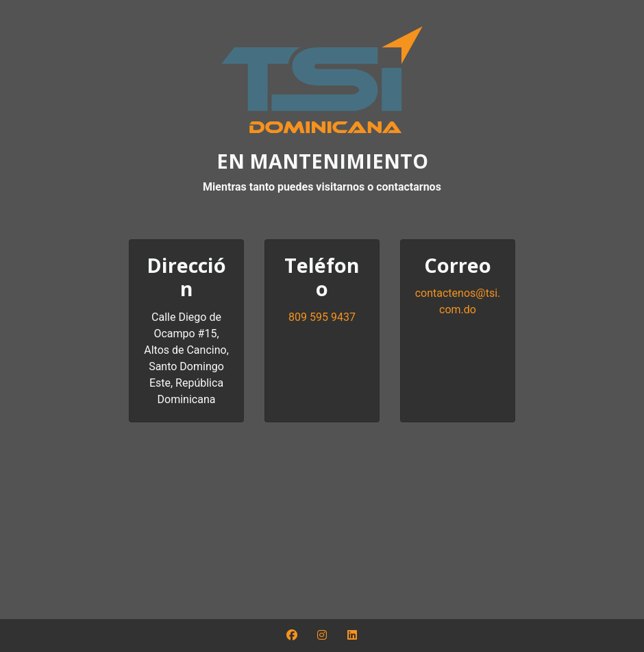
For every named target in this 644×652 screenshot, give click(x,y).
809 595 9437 (322, 317)
